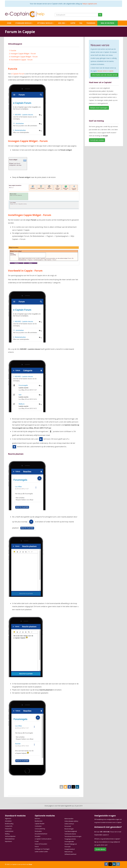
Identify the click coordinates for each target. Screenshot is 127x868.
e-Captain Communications (43, 839)
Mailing (7, 834)
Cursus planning (40, 829)
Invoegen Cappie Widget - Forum (23, 54)
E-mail (37, 841)
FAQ (81, 23)
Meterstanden (69, 819)
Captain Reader (40, 824)
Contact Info (9, 826)
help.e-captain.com (90, 4)
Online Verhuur (69, 824)
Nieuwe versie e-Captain (105, 71)
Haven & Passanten (41, 844)
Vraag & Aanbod (70, 849)
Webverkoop (69, 852)
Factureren (8, 829)
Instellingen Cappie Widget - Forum (24, 57)
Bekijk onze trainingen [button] (99, 108)
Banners (37, 818)
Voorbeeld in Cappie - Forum (22, 60)
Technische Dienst (70, 834)
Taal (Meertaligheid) (71, 831)
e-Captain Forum (18, 74)
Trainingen (91, 23)
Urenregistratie (69, 841)
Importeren (8, 841)
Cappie (73, 23)
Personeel (68, 826)
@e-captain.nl (101, 835)
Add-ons (62, 23)
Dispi (30, 864)
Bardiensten (39, 821)
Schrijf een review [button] (97, 140)
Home (9, 23)
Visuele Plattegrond (71, 844)
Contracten (38, 826)
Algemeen (8, 818)
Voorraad (67, 847)
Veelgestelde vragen (105, 816)
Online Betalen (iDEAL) (71, 821)
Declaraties (38, 831)
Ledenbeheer (9, 831)
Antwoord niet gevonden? (108, 827)
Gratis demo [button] (100, 849)
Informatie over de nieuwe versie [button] (104, 75)
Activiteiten (8, 821)
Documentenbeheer (41, 834)
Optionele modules (46, 23)
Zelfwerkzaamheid (70, 854)
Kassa (37, 846)
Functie (13, 51)
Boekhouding (9, 824)
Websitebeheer (10, 839)
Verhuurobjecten (10, 836)
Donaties (38, 836)
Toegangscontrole (70, 839)
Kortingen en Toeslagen (42, 849)
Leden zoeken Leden (41, 852)
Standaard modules (24, 23)
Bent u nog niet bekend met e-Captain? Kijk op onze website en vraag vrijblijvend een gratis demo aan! (107, 842)
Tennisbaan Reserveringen (73, 836)
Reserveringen (69, 829)
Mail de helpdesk (108, 23)
